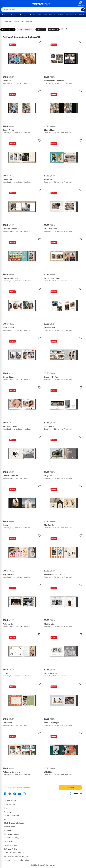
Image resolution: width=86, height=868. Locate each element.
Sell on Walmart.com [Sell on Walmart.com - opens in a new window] (11, 816)
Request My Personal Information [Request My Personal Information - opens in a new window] (16, 860)
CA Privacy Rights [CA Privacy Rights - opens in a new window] (10, 849)
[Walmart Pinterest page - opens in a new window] (15, 794)
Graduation (24, 15)
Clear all (64, 29)
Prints (39, 15)
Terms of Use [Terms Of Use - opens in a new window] (8, 842)
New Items (14, 15)
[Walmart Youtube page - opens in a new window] (19, 794)
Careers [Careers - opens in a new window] (7, 808)
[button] (22, 42)
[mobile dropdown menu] (4, 4)
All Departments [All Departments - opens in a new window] (10, 801)
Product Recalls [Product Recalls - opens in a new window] (10, 827)
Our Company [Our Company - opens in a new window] (9, 812)
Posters (60, 15)
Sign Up (71, 787)
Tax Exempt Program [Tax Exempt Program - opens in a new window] (11, 834)
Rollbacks (5, 15)
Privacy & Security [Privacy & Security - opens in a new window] (10, 845)
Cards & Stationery (49, 15)
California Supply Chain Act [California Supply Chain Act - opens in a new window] (14, 853)
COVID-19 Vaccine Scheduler (14, 823)
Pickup (32, 15)
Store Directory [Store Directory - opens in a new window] (9, 804)
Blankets (82, 15)
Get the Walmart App (11, 838)
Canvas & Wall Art (71, 15)
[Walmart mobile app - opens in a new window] (76, 794)
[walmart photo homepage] (41, 4)
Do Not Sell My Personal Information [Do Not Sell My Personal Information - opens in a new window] (17, 856)
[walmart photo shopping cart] (80, 4)
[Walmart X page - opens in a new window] (10, 794)
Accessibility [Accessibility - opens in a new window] (8, 830)
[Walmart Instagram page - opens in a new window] (24, 794)
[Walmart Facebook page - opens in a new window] (5, 794)
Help (5, 819)
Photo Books (8, 21)
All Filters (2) (8, 30)
